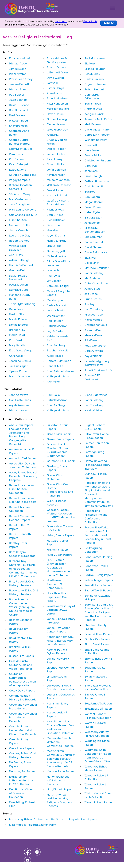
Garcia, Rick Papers (59, 434)
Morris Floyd (17, 335)
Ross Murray (92, 74)
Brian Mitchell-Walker (61, 371)
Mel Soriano (92, 278)
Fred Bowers (17, 115)
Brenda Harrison (57, 98)
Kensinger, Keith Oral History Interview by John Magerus (60, 641)
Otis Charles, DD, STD (23, 215)
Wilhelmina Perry (96, 140)
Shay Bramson (18, 126)
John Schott (92, 223)
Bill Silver (90, 258)
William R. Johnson (59, 185)
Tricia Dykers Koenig (22, 304)
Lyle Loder (54, 270)
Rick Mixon (54, 382)
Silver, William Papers (98, 634)
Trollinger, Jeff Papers (99, 709)
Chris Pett (91, 145)
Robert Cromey (19, 241)
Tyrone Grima (18, 371)
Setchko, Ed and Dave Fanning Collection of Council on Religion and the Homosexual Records (99, 612)
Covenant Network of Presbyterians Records (23, 717)
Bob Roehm (92, 197)
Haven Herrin (55, 114)
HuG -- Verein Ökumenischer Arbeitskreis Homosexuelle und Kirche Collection (59, 567)
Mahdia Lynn (55, 300)
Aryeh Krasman (57, 236)
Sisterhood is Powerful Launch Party (32, 825)
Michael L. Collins (20, 225)
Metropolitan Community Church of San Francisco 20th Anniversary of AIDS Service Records (61, 759)
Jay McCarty (55, 331)
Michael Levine (56, 256)
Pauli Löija (53, 276)
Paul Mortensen (95, 58)
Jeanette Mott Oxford (99, 119)
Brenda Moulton (95, 69)
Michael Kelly (55, 210)
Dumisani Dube (19, 290)
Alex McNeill (55, 356)
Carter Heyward (57, 124)
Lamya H (52, 83)
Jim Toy (89, 304)
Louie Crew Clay (20, 236)
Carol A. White (94, 351)
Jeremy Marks (56, 310)
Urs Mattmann (56, 316)
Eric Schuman (93, 237)
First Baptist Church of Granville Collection (22, 793)
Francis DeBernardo (22, 265)
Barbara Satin (93, 218)
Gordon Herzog (57, 119)
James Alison (18, 69)
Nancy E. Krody (56, 241)
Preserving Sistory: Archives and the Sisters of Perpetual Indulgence (53, 819)
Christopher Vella (96, 325)
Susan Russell (93, 207)
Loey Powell (93, 150)
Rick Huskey (55, 159)
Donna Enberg (18, 325)
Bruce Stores (93, 299)
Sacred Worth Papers (98, 590)
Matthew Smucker (97, 268)
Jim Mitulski (61, 21)
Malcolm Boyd (18, 121)
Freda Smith (90, 21)
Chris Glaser (17, 356)
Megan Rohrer (94, 202)
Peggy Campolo (20, 180)
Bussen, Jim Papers (21, 656)
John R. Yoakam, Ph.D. (98, 370)
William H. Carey (20, 194)
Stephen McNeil (57, 350)
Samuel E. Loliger (58, 286)
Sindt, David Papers (97, 644)
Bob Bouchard (18, 110)
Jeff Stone (91, 294)
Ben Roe (90, 192)
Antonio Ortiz (93, 109)
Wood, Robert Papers (99, 802)
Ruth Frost (16, 340)
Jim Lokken (54, 281)
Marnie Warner (94, 335)
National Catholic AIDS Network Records (58, 780)
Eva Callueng (18, 170)
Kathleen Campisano (23, 175)
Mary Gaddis (17, 345)
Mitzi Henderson (57, 104)
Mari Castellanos (20, 199)
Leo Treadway (94, 309)
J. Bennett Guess (58, 72)
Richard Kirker (56, 220)
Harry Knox (54, 230)
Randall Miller (56, 366)
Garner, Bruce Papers (60, 439)
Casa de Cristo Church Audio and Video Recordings (21, 665)
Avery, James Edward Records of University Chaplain (23, 476)
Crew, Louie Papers (21, 748)
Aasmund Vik (93, 330)
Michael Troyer (94, 315)
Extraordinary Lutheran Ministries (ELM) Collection (21, 780)
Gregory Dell (17, 270)
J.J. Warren (91, 340)
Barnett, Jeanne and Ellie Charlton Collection (22, 489)
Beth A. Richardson (97, 181)
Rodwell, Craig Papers (99, 575)
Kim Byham (16, 159)
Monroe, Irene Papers (61, 771)
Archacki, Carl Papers (23, 458)
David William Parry (97, 130)
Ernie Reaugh (93, 176)
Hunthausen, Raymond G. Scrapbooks (55, 584)
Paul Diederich (18, 285)
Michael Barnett (19, 89)
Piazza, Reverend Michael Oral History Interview (97, 465)
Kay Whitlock (93, 356)
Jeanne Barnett (19, 84)
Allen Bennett (18, 100)
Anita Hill (53, 135)
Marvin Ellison (18, 319)
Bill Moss (90, 63)
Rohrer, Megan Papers (99, 580)
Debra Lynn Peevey (97, 135)
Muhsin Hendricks (58, 109)
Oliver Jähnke (56, 164)
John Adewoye (19, 395)
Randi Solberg (94, 273)
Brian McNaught (57, 345)
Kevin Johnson (56, 175)
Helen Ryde (92, 212)
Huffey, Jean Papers (59, 555)
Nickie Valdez (93, 320)
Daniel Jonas (55, 190)
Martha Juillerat (57, 195)
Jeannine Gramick (21, 361)
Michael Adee (18, 63)
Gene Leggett (56, 251)
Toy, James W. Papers (98, 704)
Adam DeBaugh (19, 260)
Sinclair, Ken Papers (97, 639)
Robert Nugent (94, 89)
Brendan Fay (17, 330)
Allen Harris (54, 93)
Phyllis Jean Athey (21, 79)
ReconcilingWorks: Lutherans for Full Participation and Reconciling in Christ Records (98, 535)
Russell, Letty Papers (98, 585)
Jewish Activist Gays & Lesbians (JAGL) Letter (61, 610)
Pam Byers (16, 154)
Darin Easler (17, 309)
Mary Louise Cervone (23, 210)
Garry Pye (91, 166)
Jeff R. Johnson (56, 170)
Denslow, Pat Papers (22, 771)
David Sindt (92, 263)
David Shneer (93, 247)
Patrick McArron (57, 326)
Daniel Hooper (56, 149)
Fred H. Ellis (16, 314)
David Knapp (55, 225)
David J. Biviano (19, 105)
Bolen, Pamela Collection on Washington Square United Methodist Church (22, 607)
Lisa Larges (54, 246)
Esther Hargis (55, 88)
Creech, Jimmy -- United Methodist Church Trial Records (23, 730)
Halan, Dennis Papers (60, 535)
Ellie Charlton (18, 220)
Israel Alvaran (18, 74)
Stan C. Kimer (56, 215)
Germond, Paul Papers (61, 461)
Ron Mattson (55, 321)
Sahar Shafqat (94, 242)
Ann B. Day (16, 255)
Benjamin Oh (93, 104)
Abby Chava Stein (96, 283)
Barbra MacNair (57, 305)
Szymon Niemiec (96, 84)
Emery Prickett (94, 155)
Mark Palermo (93, 124)
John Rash (91, 171)
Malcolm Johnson (58, 180)
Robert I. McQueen (59, 361)
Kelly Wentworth (95, 346)
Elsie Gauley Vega (21, 350)
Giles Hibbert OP (57, 130)
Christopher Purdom (98, 160)
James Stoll (92, 289)
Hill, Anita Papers (58, 550)
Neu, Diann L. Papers (60, 789)
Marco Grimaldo (19, 376)
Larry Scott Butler (21, 149)
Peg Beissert (17, 95)
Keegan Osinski (94, 114)
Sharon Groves (56, 67)
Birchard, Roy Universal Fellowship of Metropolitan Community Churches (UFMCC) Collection (23, 569)
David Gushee (56, 78)
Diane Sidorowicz (96, 252)
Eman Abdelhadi (20, 58)
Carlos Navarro (94, 79)
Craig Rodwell (94, 186)
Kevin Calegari (18, 164)
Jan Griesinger (18, 366)
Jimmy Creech (18, 230)
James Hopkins (57, 154)
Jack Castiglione (20, 204)
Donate (109, 23)
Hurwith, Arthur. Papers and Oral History (57, 597)
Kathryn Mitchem (58, 376)
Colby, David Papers (22, 691)
